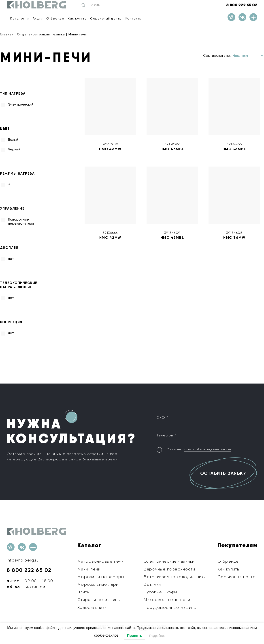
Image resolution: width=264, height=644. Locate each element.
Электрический (21, 104)
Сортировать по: (217, 56)
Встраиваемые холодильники (175, 577)
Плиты (84, 592)
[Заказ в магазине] (248, 56)
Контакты (134, 18)
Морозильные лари (98, 584)
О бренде (55, 18)
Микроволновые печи (101, 561)
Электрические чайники (169, 561)
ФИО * (162, 417)
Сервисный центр (106, 18)
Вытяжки (152, 584)
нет (11, 259)
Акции (38, 18)
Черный (14, 149)
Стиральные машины (99, 600)
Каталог (17, 18)
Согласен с (199, 449)
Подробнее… (159, 636)
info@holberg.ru (23, 560)
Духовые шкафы (160, 592)
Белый (13, 140)
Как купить (77, 18)
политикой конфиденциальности (208, 449)
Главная (7, 34)
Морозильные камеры (101, 577)
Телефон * (166, 435)
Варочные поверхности (169, 569)
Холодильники (92, 607)
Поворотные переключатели (21, 221)
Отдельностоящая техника (41, 34)
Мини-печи (89, 569)
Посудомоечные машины (170, 607)
